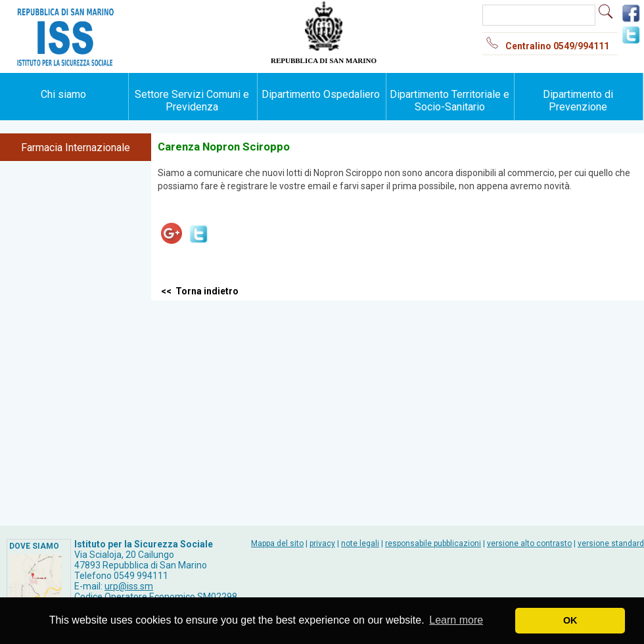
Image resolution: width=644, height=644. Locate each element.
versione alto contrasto (529, 543)
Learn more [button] (456, 620)
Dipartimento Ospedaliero (321, 94)
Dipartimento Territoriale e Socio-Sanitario (449, 101)
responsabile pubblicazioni (433, 543)
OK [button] (570, 620)
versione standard (611, 543)
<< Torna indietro (200, 291)
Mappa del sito (277, 543)
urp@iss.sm (129, 586)
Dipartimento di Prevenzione (578, 101)
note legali (360, 543)
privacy (322, 543)
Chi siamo (63, 94)
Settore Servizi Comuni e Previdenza (192, 101)
